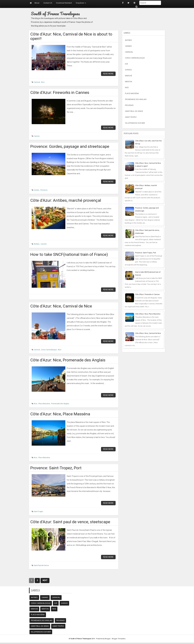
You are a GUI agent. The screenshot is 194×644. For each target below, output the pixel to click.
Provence (44, 190)
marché (44, 244)
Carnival (37, 82)
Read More (108, 74)
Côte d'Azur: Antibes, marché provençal (66, 200)
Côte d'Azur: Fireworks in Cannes (60, 92)
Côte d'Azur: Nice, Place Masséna (60, 414)
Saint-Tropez (38, 512)
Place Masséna (44, 404)
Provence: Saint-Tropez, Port (56, 468)
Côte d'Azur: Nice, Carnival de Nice (61, 306)
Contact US (48, 3)
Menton (129, 82)
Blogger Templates (119, 639)
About (37, 3)
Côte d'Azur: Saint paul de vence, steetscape (70, 522)
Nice (43, 82)
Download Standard (64, 3)
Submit (136, 7)
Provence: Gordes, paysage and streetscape (70, 146)
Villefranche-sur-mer (135, 123)
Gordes (37, 190)
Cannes (37, 136)
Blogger (108, 639)
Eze (127, 64)
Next (45, 580)
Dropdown (81, 3)
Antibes (37, 244)
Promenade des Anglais (60, 404)
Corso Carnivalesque (49, 350)
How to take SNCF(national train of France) (69, 254)
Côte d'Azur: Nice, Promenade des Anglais (68, 360)
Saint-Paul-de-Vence (41, 565)
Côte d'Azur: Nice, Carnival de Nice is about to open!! (71, 36)
